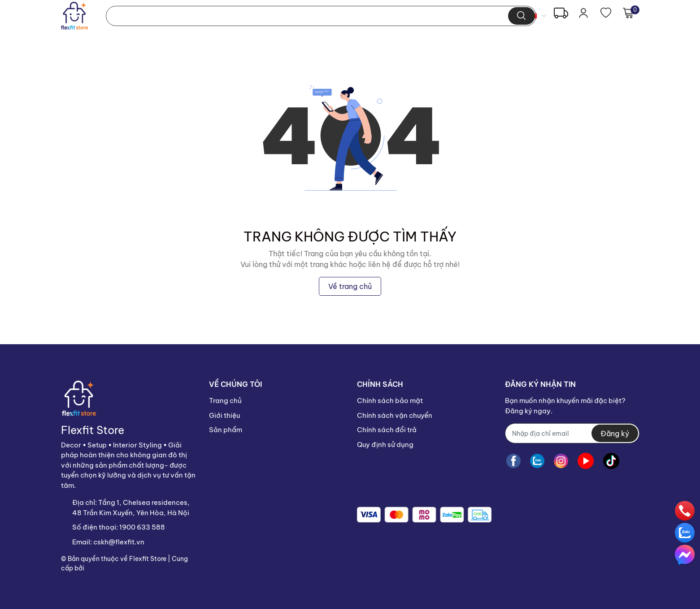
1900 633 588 (142, 527)
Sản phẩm (226, 430)
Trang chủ (225, 401)
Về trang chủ (350, 286)
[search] (521, 16)
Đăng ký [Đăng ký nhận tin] (615, 434)
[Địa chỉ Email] (572, 433)
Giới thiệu (224, 415)
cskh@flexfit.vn (119, 542)
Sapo (94, 568)
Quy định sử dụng (385, 445)
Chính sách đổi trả (387, 430)
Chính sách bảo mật (390, 401)
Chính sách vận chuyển (395, 415)
